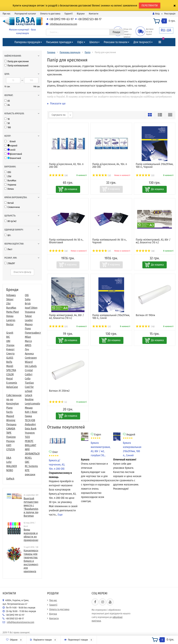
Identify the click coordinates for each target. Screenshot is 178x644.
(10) (145, 327)
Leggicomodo (32, 404)
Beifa (9, 362)
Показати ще (56, 103)
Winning (11, 420)
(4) (58, 402)
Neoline (29, 399)
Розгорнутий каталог (25, 14)
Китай (9, 203)
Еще (60, 515)
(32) (102, 175)
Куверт (10, 349)
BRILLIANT (31, 445)
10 (7, 119)
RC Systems (31, 466)
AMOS (28, 345)
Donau (9, 189)
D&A (9, 458)
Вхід (156, 14)
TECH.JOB (30, 420)
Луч (27, 349)
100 (8, 127)
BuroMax (10, 181)
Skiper (10, 299)
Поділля (11, 437)
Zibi (8, 176)
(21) (58, 327)
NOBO (10, 470)
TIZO (27, 437)
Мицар (29, 408)
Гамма (28, 416)
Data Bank (31, 429)
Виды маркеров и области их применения (31, 535)
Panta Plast (13, 312)
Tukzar (28, 316)
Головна (51, 52)
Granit (10, 333)
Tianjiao (29, 383)
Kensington (13, 404)
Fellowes (11, 295)
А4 (7, 105)
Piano (9, 408)
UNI (8, 341)
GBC (27, 462)
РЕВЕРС (29, 441)
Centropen (31, 358)
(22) (145, 175)
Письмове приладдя (59, 42)
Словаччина (12, 207)
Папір (88, 52)
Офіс (80, 42)
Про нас (7, 14)
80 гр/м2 (10, 221)
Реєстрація (170, 14)
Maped (10, 416)
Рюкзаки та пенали (116, 42)
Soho (28, 299)
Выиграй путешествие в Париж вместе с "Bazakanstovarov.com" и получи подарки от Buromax (37, 507)
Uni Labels (31, 366)
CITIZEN (11, 449)
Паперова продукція (27, 42)
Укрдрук (30, 433)
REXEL (28, 458)
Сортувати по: (59, 115)
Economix (12, 383)
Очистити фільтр (22, 272)
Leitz (9, 462)
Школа (94, 42)
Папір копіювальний (16, 66)
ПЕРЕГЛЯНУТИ (150, 5)
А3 (7, 101)
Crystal (29, 370)
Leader (29, 320)
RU (163, 30)
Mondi (10, 366)
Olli (8, 172)
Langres (11, 320)
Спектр (10, 354)
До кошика (71, 189)
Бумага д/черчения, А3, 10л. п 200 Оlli (57, 465)
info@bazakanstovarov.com (63, 24)
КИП (9, 445)
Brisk (28, 304)
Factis (9, 412)
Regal (9, 379)
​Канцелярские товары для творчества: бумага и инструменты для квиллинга (32, 561)
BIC (8, 337)
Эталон (10, 345)
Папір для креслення (17, 61)
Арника (29, 354)
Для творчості (142, 42)
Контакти (94, 14)
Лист (8, 249)
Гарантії (69, 14)
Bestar (10, 324)
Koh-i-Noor (31, 412)
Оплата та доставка (50, 14)
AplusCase (12, 387)
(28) (58, 175)
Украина (10, 185)
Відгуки (81, 14)
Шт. (8, 235)
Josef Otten (31, 308)
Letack (29, 395)
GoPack (10, 479)
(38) (145, 251)
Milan (28, 337)
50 (7, 123)
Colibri (29, 374)
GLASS (10, 358)
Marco (28, 341)
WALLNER (12, 466)
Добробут (30, 424)
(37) (102, 251)
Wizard (29, 362)
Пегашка (11, 424)
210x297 (10, 263)
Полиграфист (33, 333)
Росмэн (11, 441)
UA (169, 30)
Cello (28, 379)
